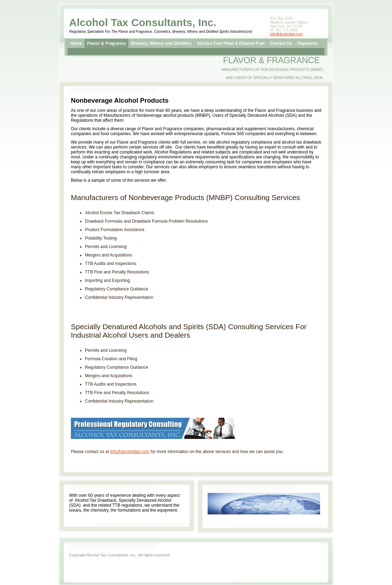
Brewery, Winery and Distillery (161, 43)
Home (76, 43)
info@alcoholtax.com (286, 34)
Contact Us (281, 43)
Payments (308, 43)
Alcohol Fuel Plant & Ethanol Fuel (231, 43)
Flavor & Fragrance (106, 43)
